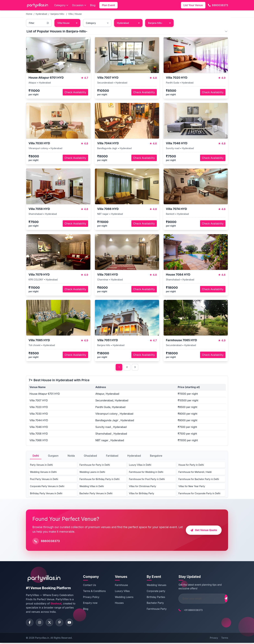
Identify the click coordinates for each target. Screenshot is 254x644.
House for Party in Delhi (191, 465)
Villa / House (75, 14)
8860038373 (218, 5)
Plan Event (108, 5)
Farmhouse (119, 586)
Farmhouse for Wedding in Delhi (146, 472)
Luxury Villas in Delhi (140, 465)
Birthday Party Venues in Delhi (46, 494)
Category (61, 5)
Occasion (79, 5)
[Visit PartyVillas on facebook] (30, 623)
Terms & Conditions (94, 592)
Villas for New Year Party (192, 487)
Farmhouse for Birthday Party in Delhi (100, 480)
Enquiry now (90, 603)
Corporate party (152, 592)
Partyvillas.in (42, 639)
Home (29, 14)
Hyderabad (128, 23)
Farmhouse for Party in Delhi (95, 465)
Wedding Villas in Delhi (92, 487)
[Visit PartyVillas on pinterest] (62, 623)
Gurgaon (53, 456)
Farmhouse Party (153, 609)
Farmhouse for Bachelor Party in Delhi (199, 480)
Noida (71, 456)
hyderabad (41, 14)
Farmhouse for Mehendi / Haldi (195, 472)
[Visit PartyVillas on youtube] (72, 623)
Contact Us (89, 586)
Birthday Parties (152, 597)
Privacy (214, 639)
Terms (225, 639)
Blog (93, 5)
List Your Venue (193, 5)
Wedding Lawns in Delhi (92, 472)
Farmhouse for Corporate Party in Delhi (199, 494)
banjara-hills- (58, 14)
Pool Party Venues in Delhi (44, 480)
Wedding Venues (153, 586)
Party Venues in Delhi (41, 465)
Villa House (67, 23)
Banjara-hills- (159, 23)
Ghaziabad (90, 456)
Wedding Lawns (122, 597)
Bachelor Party (151, 603)
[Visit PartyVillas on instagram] (40, 623)
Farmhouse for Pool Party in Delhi (147, 480)
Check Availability (75, 92)
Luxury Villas (120, 592)
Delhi (36, 456)
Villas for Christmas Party (142, 487)
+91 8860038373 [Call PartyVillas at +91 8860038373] (188, 611)
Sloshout (56, 604)
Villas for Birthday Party (141, 494)
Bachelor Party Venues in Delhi (96, 494)
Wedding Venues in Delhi (43, 472)
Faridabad (112, 456)
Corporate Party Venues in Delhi (47, 487)
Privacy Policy (91, 597)
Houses (117, 603)
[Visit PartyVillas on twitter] (51, 623)
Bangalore (156, 456)
